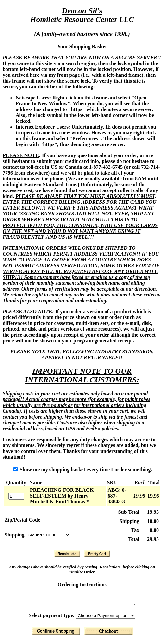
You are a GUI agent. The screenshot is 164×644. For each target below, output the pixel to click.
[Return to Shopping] (56, 634)
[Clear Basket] (97, 554)
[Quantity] (16, 496)
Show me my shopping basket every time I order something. (83, 470)
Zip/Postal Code (22, 520)
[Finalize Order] (108, 634)
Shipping (15, 535)
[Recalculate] (67, 554)
